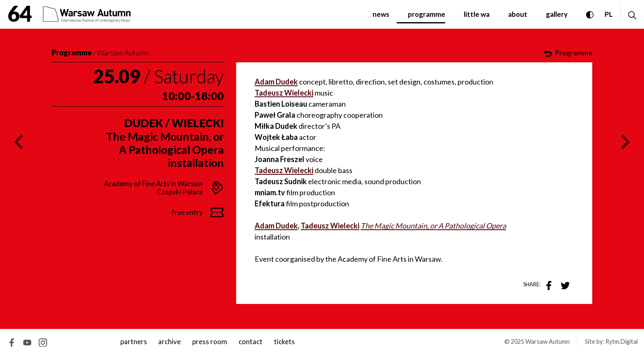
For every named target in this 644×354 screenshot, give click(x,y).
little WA (477, 14)
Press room (210, 341)
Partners (134, 341)
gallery (557, 14)
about (518, 14)
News (381, 14)
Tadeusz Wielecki (284, 170)
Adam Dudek (276, 226)
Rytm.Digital (622, 341)
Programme (72, 53)
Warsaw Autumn (123, 53)
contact (251, 341)
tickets (284, 341)
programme (427, 14)
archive (169, 341)
